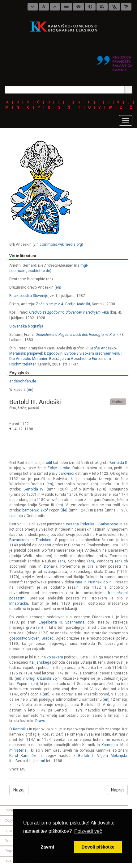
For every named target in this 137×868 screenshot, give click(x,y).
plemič (34, 408)
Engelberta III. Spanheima (62, 622)
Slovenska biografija (26, 326)
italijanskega (40, 662)
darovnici (66, 474)
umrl (41, 761)
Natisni (118, 402)
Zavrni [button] (47, 847)
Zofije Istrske (59, 468)
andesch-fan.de (23, 381)
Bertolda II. (119, 463)
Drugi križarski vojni (43, 678)
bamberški (31, 510)
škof (44, 510)
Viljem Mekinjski (112, 756)
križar (22, 408)
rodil (48, 463)
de (49, 279)
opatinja (16, 516)
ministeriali (19, 750)
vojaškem (55, 657)
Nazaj (19, 790)
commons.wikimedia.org (61, 244)
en (58, 287)
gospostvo (18, 638)
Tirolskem (44, 540)
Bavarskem (19, 540)
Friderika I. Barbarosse (99, 524)
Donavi (50, 566)
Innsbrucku (19, 603)
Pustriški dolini (100, 582)
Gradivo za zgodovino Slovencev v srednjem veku (69, 312)
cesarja (72, 524)
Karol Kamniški (23, 756)
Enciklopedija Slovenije (29, 296)
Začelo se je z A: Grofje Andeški (63, 304)
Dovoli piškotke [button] (98, 847)
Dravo (40, 721)
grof (13, 408)
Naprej (117, 790)
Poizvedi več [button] (88, 831)
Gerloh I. (86, 756)
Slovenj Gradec (41, 638)
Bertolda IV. (34, 489)
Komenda (110, 745)
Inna (79, 582)
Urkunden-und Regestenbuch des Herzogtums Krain (77, 335)
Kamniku (20, 729)
